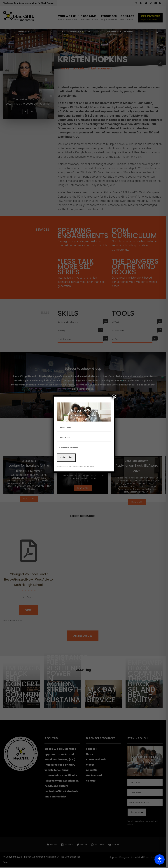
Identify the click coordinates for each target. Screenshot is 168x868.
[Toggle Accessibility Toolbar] (160, 859)
